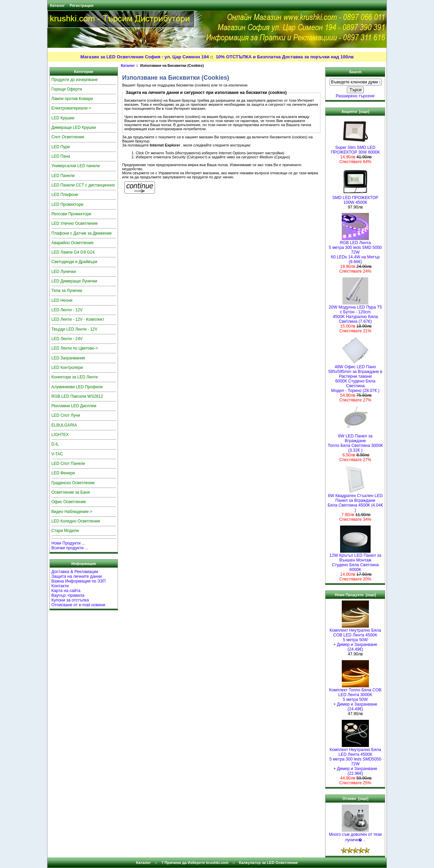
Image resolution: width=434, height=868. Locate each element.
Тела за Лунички (67, 291)
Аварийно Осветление (73, 243)
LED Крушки (63, 118)
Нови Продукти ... (68, 543)
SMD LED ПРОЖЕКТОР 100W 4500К (355, 198)
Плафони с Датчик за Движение (82, 233)
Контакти (60, 586)
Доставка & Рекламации (75, 572)
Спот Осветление (68, 137)
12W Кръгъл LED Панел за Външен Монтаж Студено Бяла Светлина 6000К (356, 561)
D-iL (55, 444)
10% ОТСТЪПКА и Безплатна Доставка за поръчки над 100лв (285, 57)
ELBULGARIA (64, 425)
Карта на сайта (66, 591)
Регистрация (81, 5)
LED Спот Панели (68, 463)
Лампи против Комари (72, 99)
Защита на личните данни (77, 576)
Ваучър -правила (68, 595)
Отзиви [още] (356, 798)
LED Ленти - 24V (67, 339)
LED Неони (62, 300)
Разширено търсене (355, 96)
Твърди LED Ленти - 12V (75, 329)
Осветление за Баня (71, 492)
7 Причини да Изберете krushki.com (195, 863)
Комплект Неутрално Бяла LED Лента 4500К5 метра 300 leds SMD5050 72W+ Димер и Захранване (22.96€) (356, 760)
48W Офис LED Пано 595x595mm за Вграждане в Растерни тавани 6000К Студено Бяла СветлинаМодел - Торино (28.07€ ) (355, 377)
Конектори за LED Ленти (75, 377)
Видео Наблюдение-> (72, 512)
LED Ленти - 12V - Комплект (78, 319)
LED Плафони (65, 195)
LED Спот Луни (66, 415)
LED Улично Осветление (75, 223)
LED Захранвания (68, 358)
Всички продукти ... (70, 548)
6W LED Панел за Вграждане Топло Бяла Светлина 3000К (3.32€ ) (356, 441)
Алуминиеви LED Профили (77, 387)
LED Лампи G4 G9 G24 (73, 252)
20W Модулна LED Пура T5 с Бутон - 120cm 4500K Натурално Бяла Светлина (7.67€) (356, 312)
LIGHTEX (60, 435)
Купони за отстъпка (70, 600)
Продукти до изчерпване (75, 80)
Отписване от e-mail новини (78, 605)
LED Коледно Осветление (76, 521)
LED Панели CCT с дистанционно (83, 185)
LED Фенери (63, 473)
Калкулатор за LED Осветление (269, 863)
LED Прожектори (67, 204)
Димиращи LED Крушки (74, 127)
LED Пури (61, 147)
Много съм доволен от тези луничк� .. (355, 835)
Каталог (57, 5)
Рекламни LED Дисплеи (74, 406)
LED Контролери (67, 368)
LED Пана (61, 156)
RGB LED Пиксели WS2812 (77, 396)
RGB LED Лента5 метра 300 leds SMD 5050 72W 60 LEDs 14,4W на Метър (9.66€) (355, 250)
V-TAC (57, 454)
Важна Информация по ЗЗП (79, 581)
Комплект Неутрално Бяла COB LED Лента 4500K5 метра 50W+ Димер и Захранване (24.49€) (355, 638)
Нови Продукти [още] (355, 595)
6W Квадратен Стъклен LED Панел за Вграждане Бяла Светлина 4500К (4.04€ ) (355, 501)
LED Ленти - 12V (67, 310)
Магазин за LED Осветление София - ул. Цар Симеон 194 (145, 57)
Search (355, 72)
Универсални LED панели (76, 166)
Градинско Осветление (73, 483)
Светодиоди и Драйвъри (74, 262)
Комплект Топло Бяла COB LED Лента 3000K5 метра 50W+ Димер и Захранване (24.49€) (355, 698)
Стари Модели (65, 531)
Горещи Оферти (67, 89)
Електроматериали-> (71, 108)
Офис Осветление (69, 502)
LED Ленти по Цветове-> (75, 348)
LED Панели (63, 176)
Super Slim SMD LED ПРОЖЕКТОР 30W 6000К (355, 148)
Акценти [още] (355, 112)
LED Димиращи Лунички (74, 281)
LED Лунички (64, 272)
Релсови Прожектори (71, 214)
